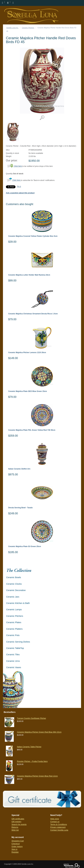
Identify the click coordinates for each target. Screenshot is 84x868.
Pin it (19, 187)
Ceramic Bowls (14, 577)
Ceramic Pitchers (28, 28)
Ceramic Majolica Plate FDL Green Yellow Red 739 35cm (32, 430)
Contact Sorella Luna (59, 830)
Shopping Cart (18, 841)
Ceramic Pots (13, 635)
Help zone (55, 819)
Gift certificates (18, 819)
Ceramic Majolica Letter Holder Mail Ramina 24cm (29, 275)
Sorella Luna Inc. (12, 28)
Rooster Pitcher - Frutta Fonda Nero (32, 761)
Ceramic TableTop (15, 648)
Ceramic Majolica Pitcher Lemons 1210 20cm (27, 353)
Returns (15, 827)
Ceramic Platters (14, 629)
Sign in (14, 849)
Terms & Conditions (59, 824)
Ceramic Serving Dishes (18, 642)
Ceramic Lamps (14, 609)
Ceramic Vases (14, 667)
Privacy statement (58, 827)
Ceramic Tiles (13, 654)
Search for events (19, 824)
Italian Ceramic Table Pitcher (29, 747)
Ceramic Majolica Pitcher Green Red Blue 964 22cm (39, 732)
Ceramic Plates (14, 622)
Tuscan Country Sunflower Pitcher (32, 718)
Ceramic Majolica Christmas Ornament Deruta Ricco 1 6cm (33, 314)
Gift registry (16, 822)
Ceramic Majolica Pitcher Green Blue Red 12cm (37, 776)
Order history (17, 846)
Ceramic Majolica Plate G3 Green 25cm (25, 547)
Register (15, 852)
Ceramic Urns (13, 661)
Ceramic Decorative (16, 590)
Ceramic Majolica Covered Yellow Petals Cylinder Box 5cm (33, 236)
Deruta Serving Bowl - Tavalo (20, 508)
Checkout (16, 844)
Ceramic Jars (13, 597)
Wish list (15, 830)
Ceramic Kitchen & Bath (18, 603)
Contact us (55, 822)
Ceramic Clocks (14, 584)
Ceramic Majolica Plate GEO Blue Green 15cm (28, 391)
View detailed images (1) (42, 118)
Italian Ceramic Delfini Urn (19, 469)
